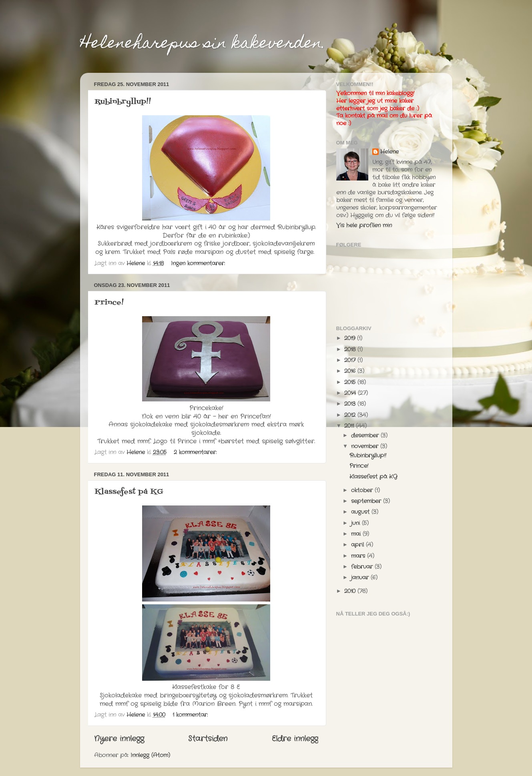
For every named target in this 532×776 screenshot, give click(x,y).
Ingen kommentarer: (199, 264)
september (367, 501)
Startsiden (208, 739)
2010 (351, 591)
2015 (351, 382)
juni (356, 523)
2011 (350, 426)
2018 (351, 350)
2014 (351, 393)
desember (366, 436)
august (361, 512)
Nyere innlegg (119, 739)
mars (359, 556)
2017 (351, 360)
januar (361, 578)
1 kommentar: (191, 715)
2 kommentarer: (196, 452)
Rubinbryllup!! (123, 102)
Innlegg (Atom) (150, 755)
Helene (389, 152)
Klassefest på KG (129, 492)
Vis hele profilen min (364, 226)
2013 (351, 404)
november (366, 446)
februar (363, 567)
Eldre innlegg (295, 739)
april (358, 545)
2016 (351, 371)
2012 (351, 415)
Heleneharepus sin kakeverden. (203, 44)
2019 (351, 338)
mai (357, 534)
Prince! (109, 303)
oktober (363, 490)
